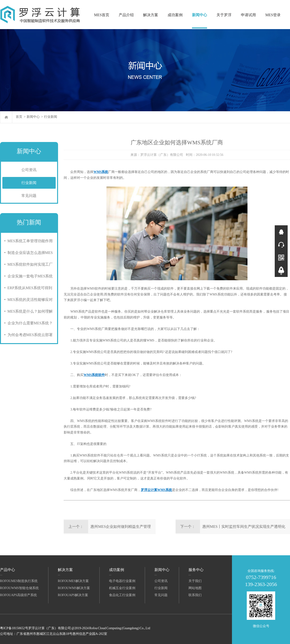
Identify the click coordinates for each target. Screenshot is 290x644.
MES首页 (102, 15)
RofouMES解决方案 (73, 581)
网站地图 (195, 588)
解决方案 (151, 15)
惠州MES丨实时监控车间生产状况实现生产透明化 (244, 527)
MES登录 (273, 15)
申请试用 (248, 15)
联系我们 (195, 595)
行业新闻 (51, 117)
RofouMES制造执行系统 (19, 581)
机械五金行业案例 (122, 588)
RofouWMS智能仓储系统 (19, 588)
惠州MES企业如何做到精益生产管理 (121, 527)
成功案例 (175, 15)
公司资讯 (29, 170)
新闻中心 (200, 15)
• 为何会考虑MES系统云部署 (28, 335)
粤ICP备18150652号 (14, 628)
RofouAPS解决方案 (73, 595)
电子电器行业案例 (122, 581)
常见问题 (29, 196)
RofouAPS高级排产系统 (18, 595)
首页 (19, 117)
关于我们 (195, 581)
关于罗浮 (224, 15)
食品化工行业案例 (122, 595)
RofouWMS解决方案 (74, 588)
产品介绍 (126, 15)
